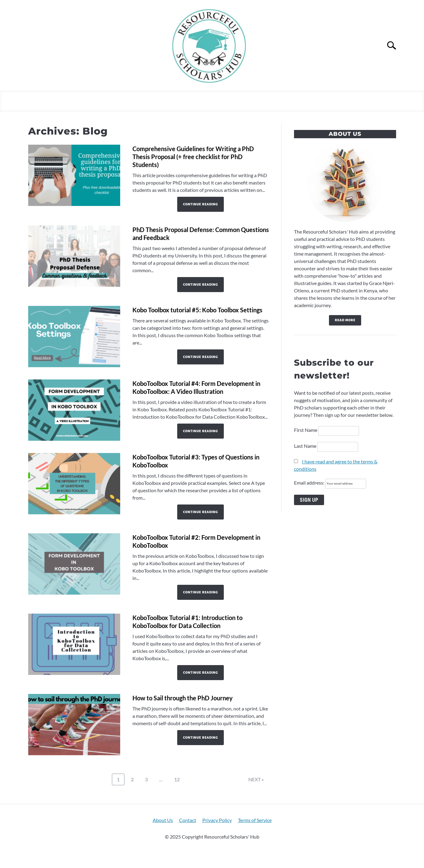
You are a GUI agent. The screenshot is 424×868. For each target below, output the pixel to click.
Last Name (305, 446)
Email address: (330, 483)
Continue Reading (201, 204)
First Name (306, 430)
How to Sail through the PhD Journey (183, 698)
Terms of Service (255, 820)
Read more (345, 320)
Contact (188, 820)
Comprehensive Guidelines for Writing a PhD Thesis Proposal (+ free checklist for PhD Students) (193, 157)
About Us (163, 820)
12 (179, 779)
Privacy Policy (217, 820)
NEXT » (256, 779)
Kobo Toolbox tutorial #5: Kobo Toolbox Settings (197, 310)
